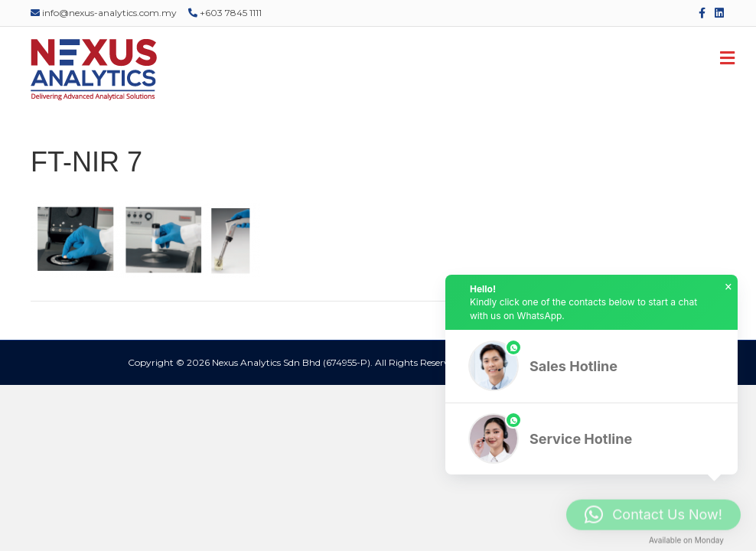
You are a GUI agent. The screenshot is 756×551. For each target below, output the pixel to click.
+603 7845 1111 (225, 13)
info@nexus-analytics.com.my (104, 13)
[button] (591, 366)
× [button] (728, 287)
